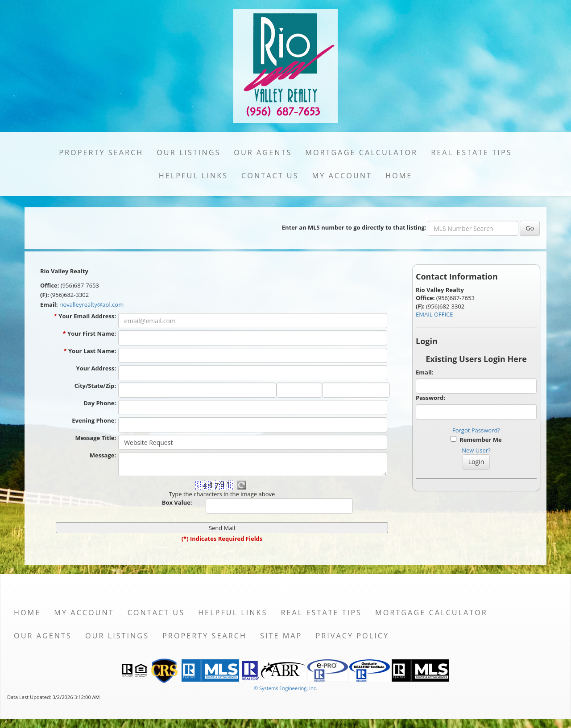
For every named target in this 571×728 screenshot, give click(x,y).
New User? (476, 450)
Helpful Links (193, 176)
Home (399, 176)
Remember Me (476, 440)
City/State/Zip (95, 386)
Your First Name (92, 333)
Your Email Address (87, 316)
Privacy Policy (352, 636)
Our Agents (263, 152)
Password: (430, 398)
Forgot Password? (476, 430)
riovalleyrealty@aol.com (91, 304)
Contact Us (270, 176)
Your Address (96, 368)
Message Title (96, 438)
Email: (425, 372)
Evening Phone (94, 420)
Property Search (101, 152)
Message (103, 455)
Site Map (281, 636)
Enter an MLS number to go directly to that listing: (354, 227)
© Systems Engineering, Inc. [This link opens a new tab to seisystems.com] (285, 688)
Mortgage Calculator (361, 152)
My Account (342, 176)
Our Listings (188, 152)
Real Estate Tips (472, 152)
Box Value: (177, 502)
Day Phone (100, 403)
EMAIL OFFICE (434, 314)
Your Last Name (92, 351)
